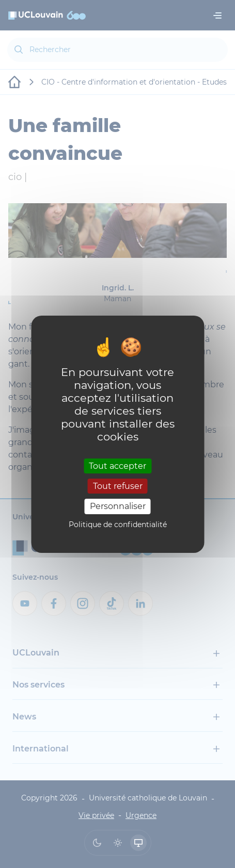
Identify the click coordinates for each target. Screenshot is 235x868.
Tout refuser (118, 486)
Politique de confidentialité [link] (118, 525)
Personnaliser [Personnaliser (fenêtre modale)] (118, 506)
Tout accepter (118, 466)
